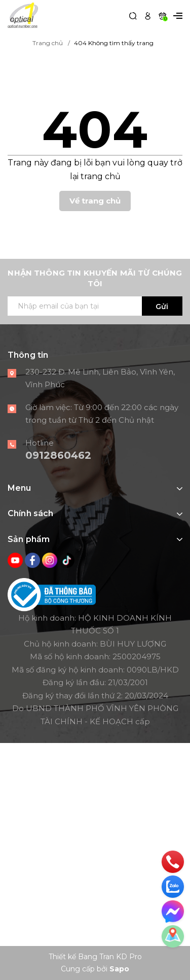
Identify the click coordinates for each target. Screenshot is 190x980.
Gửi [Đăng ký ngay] (162, 307)
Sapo (119, 969)
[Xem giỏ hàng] (162, 15)
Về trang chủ (95, 201)
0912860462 (58, 455)
